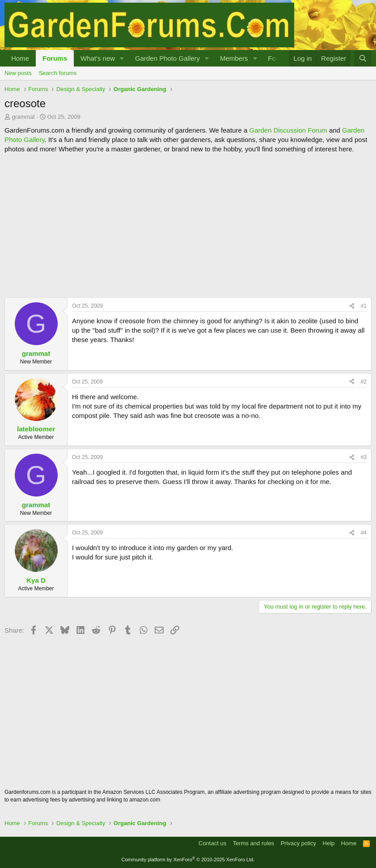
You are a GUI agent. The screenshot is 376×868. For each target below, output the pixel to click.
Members (234, 58)
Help (329, 843)
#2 (364, 382)
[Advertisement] (188, 225)
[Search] (363, 58)
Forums (55, 58)
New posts (18, 73)
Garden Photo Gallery (167, 58)
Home (20, 58)
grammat (23, 117)
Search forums (58, 73)
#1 (364, 306)
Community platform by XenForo (188, 860)
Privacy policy (298, 843)
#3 (364, 457)
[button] (122, 58)
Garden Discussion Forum (288, 130)
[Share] (352, 306)
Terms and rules (253, 843)
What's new (98, 58)
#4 (364, 533)
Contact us (212, 843)
